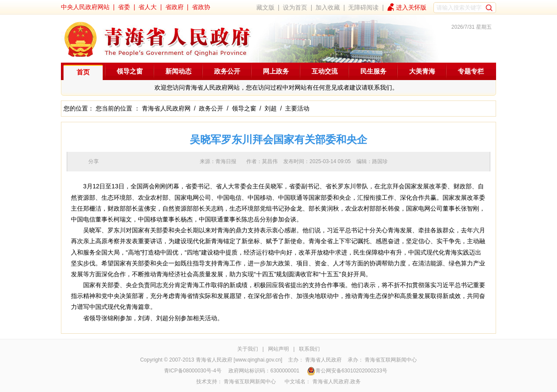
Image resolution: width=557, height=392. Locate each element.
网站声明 (278, 349)
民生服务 (373, 71)
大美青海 (422, 71)
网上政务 (276, 71)
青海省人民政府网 (166, 108)
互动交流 (325, 71)
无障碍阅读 (363, 7)
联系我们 (309, 349)
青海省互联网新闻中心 (391, 360)
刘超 (271, 108)
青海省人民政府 (323, 360)
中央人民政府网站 (85, 7)
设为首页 (295, 7)
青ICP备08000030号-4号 (193, 371)
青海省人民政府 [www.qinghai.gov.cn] (239, 360)
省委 (124, 7)
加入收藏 (328, 7)
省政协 (201, 7)
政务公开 (227, 71)
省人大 (148, 7)
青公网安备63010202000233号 (347, 371)
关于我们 (248, 349)
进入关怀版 (411, 7)
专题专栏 (471, 71)
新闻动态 (178, 71)
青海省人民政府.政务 (337, 382)
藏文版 (265, 7)
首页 (83, 72)
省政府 (174, 7)
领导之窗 (130, 71)
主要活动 (297, 108)
